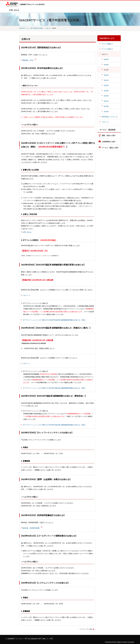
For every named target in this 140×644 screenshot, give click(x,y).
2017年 (106, 101)
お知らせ (48, 28)
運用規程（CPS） (28, 60)
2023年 (106, 70)
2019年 (106, 91)
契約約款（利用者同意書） (31, 528)
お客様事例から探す (109, 142)
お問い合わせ (14, 10)
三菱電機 (10, 639)
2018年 (106, 96)
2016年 (106, 106)
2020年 (106, 85)
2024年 (106, 65)
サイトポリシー (21, 639)
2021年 (106, 80)
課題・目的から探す (109, 135)
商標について (47, 639)
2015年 (106, 112)
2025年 (106, 59)
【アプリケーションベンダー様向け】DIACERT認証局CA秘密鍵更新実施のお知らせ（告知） (54, 320)
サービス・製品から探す (110, 148)
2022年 (106, 75)
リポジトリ (26, 295)
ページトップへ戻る (86, 629)
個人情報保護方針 (34, 639)
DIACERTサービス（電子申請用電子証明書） (31, 28)
